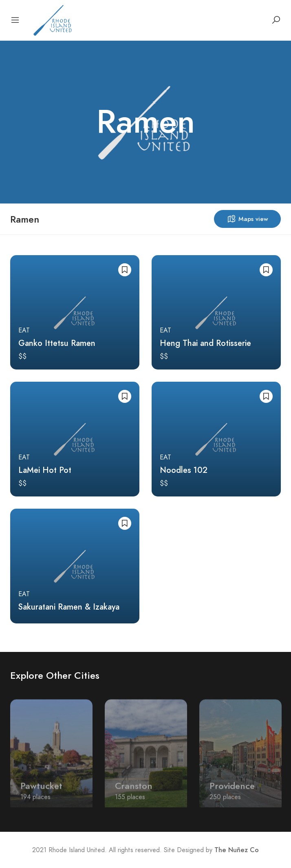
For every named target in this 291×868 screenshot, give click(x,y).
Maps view (247, 219)
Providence (232, 790)
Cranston (134, 790)
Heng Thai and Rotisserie (205, 343)
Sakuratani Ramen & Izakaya (69, 607)
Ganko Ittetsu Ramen (57, 343)
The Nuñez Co (237, 850)
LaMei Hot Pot (45, 470)
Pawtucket (41, 790)
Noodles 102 (184, 470)
